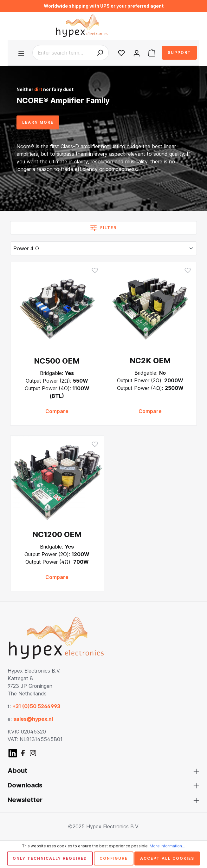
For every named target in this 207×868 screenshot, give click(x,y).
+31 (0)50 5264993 (36, 706)
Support (179, 53)
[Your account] (137, 53)
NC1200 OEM (57, 534)
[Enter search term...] (62, 53)
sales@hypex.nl (33, 719)
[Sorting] (103, 248)
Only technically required (50, 858)
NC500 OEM (57, 361)
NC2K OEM (150, 361)
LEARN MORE (38, 122)
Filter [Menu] (103, 226)
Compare (57, 411)
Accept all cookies (167, 858)
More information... (167, 846)
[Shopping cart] (152, 53)
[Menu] (23, 53)
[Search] (100, 53)
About (17, 771)
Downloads (25, 785)
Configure (114, 858)
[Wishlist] (121, 53)
